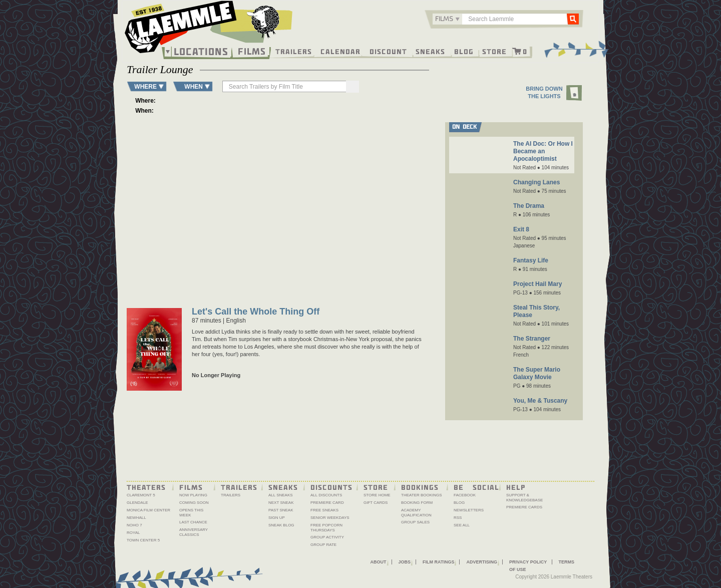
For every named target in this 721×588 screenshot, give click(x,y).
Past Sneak (281, 510)
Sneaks (430, 51)
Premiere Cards (524, 507)
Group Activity (327, 537)
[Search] (352, 87)
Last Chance (193, 522)
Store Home (377, 495)
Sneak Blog (281, 525)
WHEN (194, 86)
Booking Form (417, 503)
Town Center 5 (143, 540)
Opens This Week (191, 513)
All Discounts (326, 495)
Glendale (137, 503)
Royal (133, 533)
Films (252, 50)
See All (462, 525)
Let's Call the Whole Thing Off (256, 312)
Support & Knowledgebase (524, 498)
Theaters (146, 487)
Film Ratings (438, 562)
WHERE (145, 86)
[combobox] (447, 19)
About (379, 562)
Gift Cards (376, 503)
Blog (464, 51)
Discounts (331, 487)
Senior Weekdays (330, 518)
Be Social (476, 487)
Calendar (340, 51)
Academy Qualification (416, 513)
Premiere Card (327, 503)
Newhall (136, 518)
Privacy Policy (528, 562)
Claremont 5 (141, 495)
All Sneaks (281, 495)
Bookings (420, 487)
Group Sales (415, 522)
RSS (458, 518)
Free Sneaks (324, 510)
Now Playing (193, 495)
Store (494, 51)
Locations (201, 52)
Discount (388, 51)
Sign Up (277, 518)
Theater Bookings (422, 495)
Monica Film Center (148, 510)
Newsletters (469, 510)
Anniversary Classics (194, 532)
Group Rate (323, 545)
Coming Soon (194, 503)
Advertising (482, 562)
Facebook (465, 495)
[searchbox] (285, 86)
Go (573, 19)
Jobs (405, 562)
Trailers (294, 51)
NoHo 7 (134, 525)
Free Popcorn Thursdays (326, 528)
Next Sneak (281, 503)
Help (516, 487)
